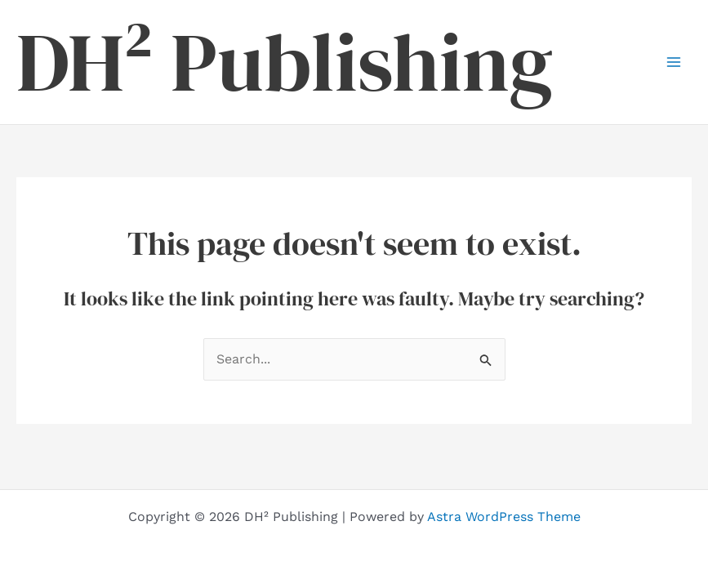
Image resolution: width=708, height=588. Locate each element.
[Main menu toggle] (674, 62)
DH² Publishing (285, 62)
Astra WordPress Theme (504, 517)
